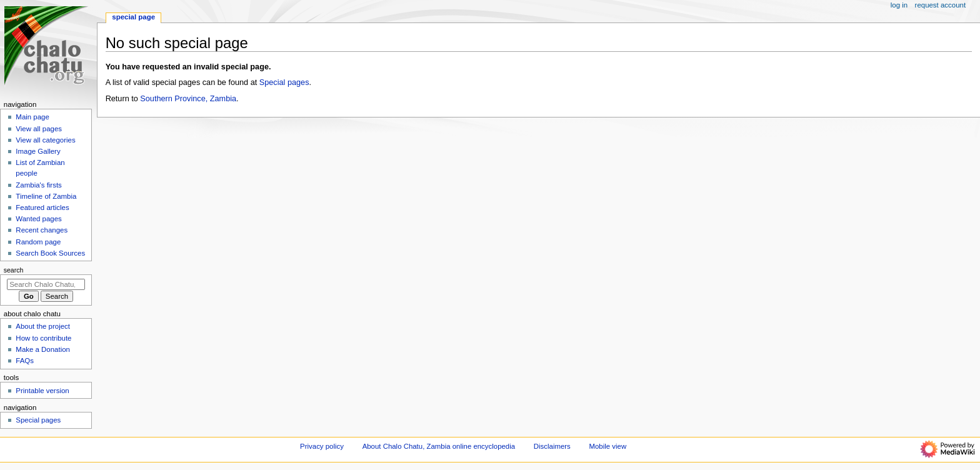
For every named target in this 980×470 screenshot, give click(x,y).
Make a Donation (43, 349)
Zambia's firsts (38, 185)
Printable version (42, 391)
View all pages (39, 129)
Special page (133, 17)
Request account (941, 5)
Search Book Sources (50, 253)
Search (14, 270)
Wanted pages (38, 219)
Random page (38, 242)
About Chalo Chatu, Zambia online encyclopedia (439, 446)
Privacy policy (322, 446)
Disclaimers (552, 446)
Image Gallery (38, 151)
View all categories (45, 140)
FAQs (25, 361)
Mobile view (608, 446)
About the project (43, 326)
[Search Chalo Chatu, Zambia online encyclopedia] (46, 284)
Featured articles (42, 207)
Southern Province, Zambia (188, 99)
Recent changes (42, 230)
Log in (899, 5)
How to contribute (43, 338)
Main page (32, 117)
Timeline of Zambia (46, 196)
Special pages (284, 82)
